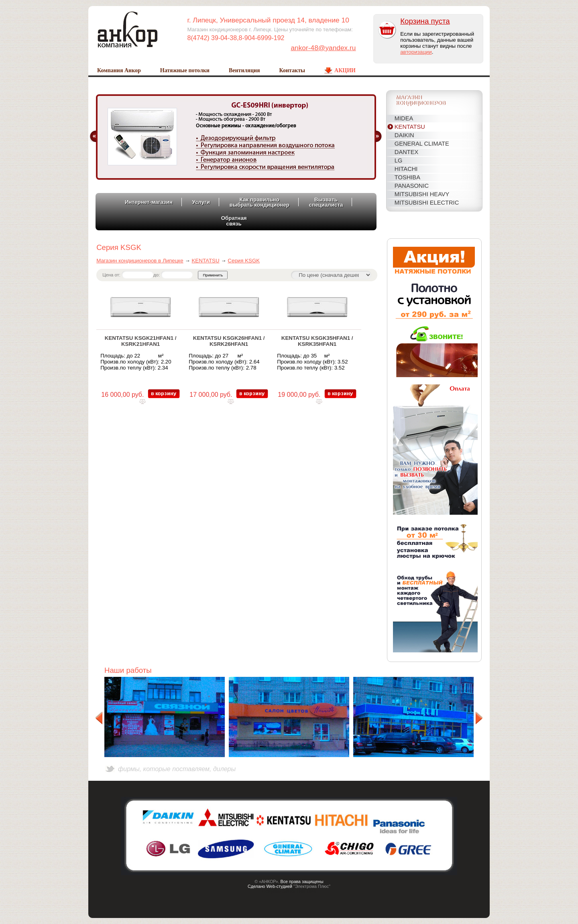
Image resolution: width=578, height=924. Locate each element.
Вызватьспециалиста (326, 202)
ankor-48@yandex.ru (323, 48)
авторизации (416, 52)
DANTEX (406, 152)
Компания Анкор (119, 70)
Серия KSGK (244, 261)
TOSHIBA (407, 177)
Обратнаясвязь (234, 221)
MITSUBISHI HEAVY (422, 194)
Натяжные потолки (185, 70)
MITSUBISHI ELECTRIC (427, 203)
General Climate (422, 144)
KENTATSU (410, 127)
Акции (345, 70)
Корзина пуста (425, 21)
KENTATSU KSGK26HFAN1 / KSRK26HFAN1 (229, 341)
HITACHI (406, 169)
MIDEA (404, 118)
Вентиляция (244, 70)
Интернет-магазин (149, 202)
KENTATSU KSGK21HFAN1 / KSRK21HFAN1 (141, 341)
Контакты (292, 70)
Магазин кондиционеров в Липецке (140, 261)
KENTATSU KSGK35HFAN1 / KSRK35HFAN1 (317, 341)
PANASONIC (412, 186)
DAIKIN (404, 135)
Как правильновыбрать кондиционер (259, 202)
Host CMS (307, 891)
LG (399, 160)
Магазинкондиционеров (421, 101)
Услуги (201, 202)
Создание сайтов (279, 891)
